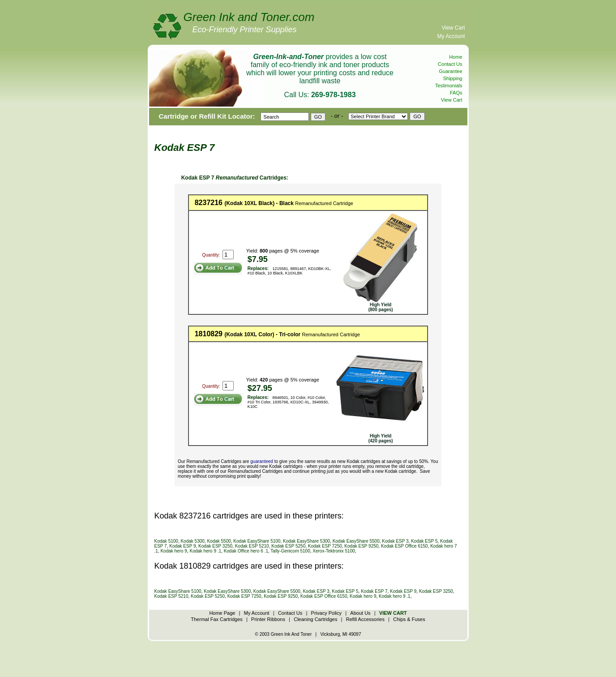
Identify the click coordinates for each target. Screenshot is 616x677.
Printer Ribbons (268, 619)
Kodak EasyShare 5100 (257, 541)
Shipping (453, 78)
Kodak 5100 (166, 541)
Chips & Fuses (409, 619)
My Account (451, 36)
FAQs (456, 93)
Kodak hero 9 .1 (205, 551)
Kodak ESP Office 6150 (404, 546)
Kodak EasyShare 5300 (306, 541)
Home (456, 57)
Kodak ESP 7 (374, 591)
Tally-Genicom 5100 (290, 551)
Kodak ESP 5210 (252, 546)
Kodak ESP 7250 (325, 546)
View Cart (453, 28)
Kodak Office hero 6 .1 (246, 551)
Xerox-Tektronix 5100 (334, 551)
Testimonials (449, 86)
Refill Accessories (365, 619)
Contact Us (450, 64)
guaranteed (262, 461)
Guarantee (451, 71)
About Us (360, 613)
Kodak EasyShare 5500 (356, 541)
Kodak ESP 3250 (215, 546)
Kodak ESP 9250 (361, 546)
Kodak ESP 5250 (288, 546)
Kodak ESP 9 (182, 546)
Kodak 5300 (192, 541)
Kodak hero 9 (174, 551)
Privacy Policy (326, 613)
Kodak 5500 (219, 541)
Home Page (222, 613)
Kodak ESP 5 (424, 541)
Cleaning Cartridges (315, 619)
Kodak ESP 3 (395, 541)
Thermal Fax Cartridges (217, 619)
